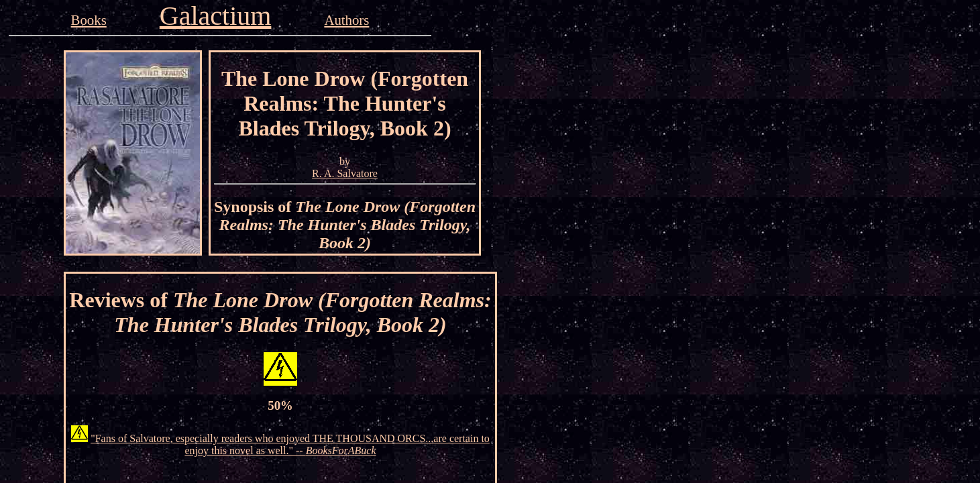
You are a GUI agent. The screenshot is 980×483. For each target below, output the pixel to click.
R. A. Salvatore (345, 173)
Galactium (216, 16)
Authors (346, 20)
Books (89, 20)
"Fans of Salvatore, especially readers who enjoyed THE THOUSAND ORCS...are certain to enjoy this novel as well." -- (290, 444)
